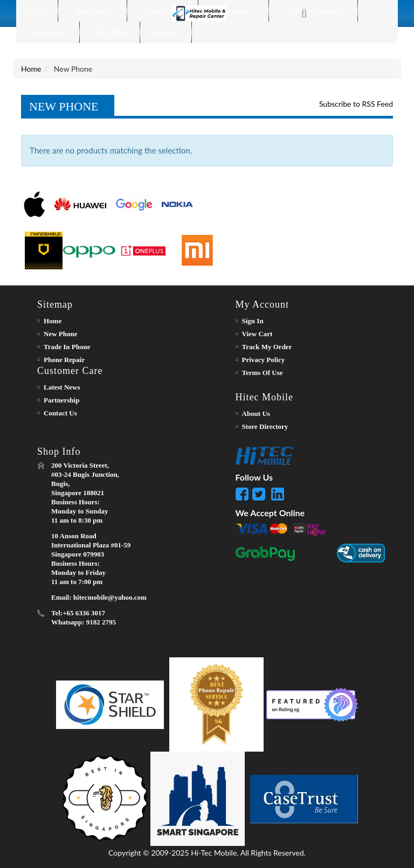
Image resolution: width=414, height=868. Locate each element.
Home (31, 69)
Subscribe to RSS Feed (356, 104)
